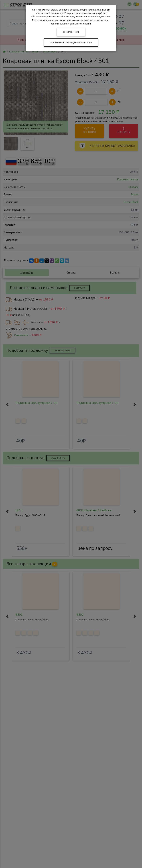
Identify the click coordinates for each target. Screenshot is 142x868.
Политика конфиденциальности (71, 43)
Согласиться (71, 32)
